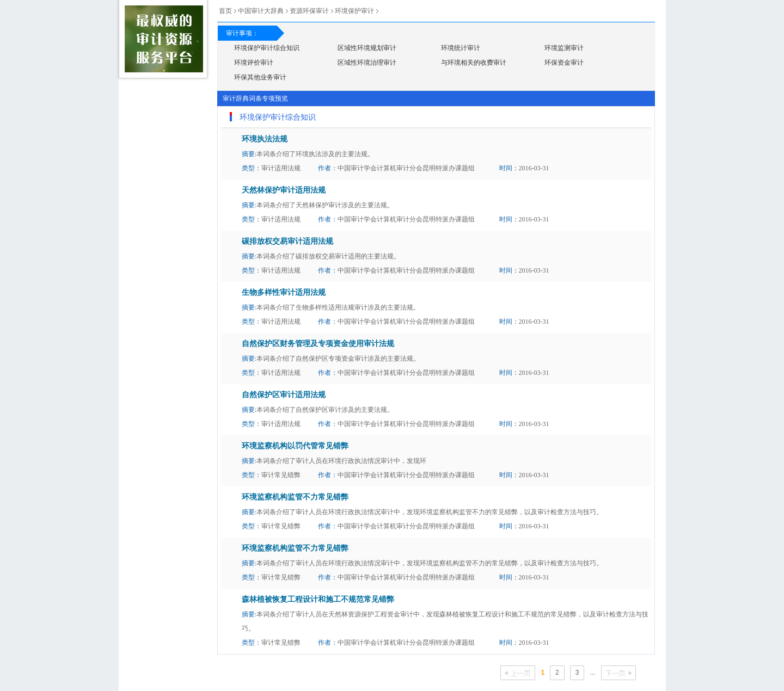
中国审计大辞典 (261, 11)
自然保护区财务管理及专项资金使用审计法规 (318, 344)
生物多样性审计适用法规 (284, 292)
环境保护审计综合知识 (267, 48)
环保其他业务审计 (260, 77)
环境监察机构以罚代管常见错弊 (295, 446)
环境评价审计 (254, 63)
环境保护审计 (354, 11)
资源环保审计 (309, 11)
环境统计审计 (461, 48)
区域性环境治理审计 (367, 63)
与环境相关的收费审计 (474, 63)
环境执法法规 (265, 139)
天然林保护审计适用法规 (284, 190)
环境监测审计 (564, 48)
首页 (225, 11)
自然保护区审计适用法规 (284, 395)
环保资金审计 (564, 63)
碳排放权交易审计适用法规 (287, 241)
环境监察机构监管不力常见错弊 (295, 497)
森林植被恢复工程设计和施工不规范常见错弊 (318, 599)
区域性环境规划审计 (367, 48)
